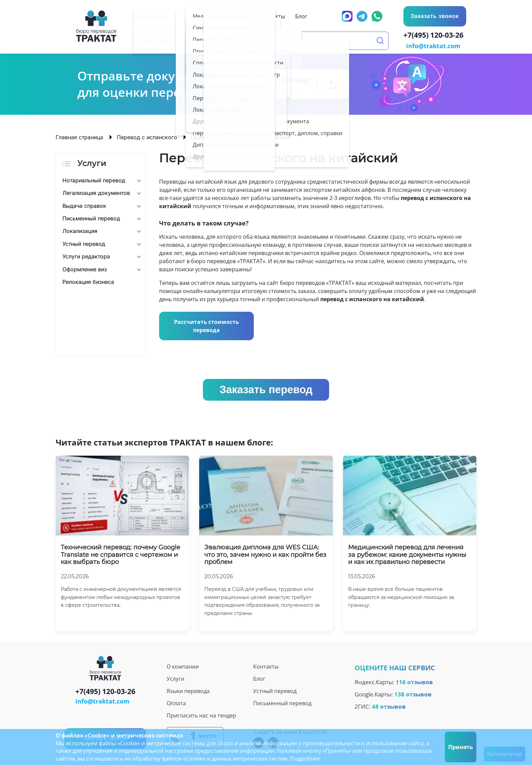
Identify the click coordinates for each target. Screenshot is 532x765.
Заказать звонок (434, 16)
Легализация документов (96, 192)
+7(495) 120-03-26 (435, 36)
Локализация (80, 231)
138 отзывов (413, 694)
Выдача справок (84, 205)
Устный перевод (84, 243)
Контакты (266, 666)
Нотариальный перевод (94, 180)
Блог (259, 678)
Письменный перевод (91, 218)
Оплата (176, 703)
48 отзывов (389, 706)
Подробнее (305, 759)
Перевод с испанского (147, 136)
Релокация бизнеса (88, 281)
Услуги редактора (86, 256)
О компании (183, 666)
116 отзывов (414, 681)
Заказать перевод (266, 389)
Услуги (175, 678)
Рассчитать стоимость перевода (206, 325)
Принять (461, 747)
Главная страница (79, 136)
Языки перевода (188, 690)
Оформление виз (85, 269)
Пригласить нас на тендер (201, 715)
